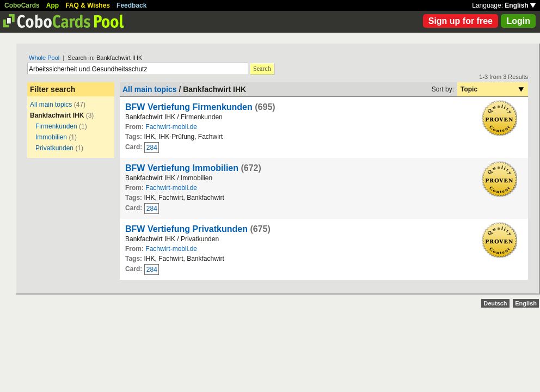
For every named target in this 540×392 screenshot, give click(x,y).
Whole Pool (44, 58)
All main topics (51, 105)
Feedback (131, 5)
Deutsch (495, 303)
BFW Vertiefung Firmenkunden (189, 107)
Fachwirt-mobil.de (171, 127)
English (520, 5)
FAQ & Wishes (88, 5)
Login (518, 21)
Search (262, 69)
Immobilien (51, 137)
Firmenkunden (56, 126)
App (53, 5)
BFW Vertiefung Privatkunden (186, 229)
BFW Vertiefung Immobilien (182, 168)
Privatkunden (54, 148)
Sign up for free (461, 21)
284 (152, 148)
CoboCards (22, 5)
